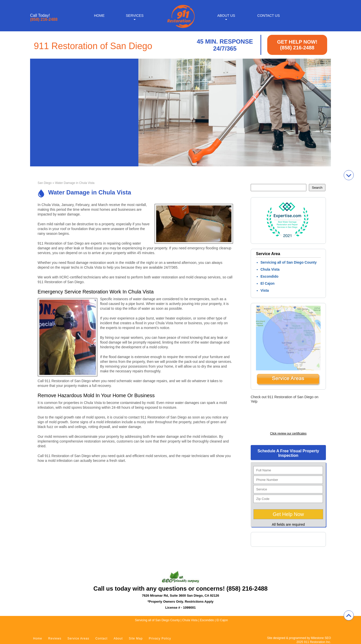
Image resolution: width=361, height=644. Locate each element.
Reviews (55, 638)
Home (99, 16)
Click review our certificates (288, 434)
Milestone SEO (321, 638)
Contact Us (268, 16)
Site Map (136, 638)
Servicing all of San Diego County (289, 262)
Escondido (269, 276)
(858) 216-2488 (44, 20)
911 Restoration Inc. (318, 642)
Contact (101, 638)
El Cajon (267, 283)
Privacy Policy (160, 638)
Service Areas (78, 638)
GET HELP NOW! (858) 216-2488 (297, 45)
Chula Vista (270, 269)
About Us (226, 16)
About (118, 638)
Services (135, 16)
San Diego (45, 183)
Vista (265, 290)
